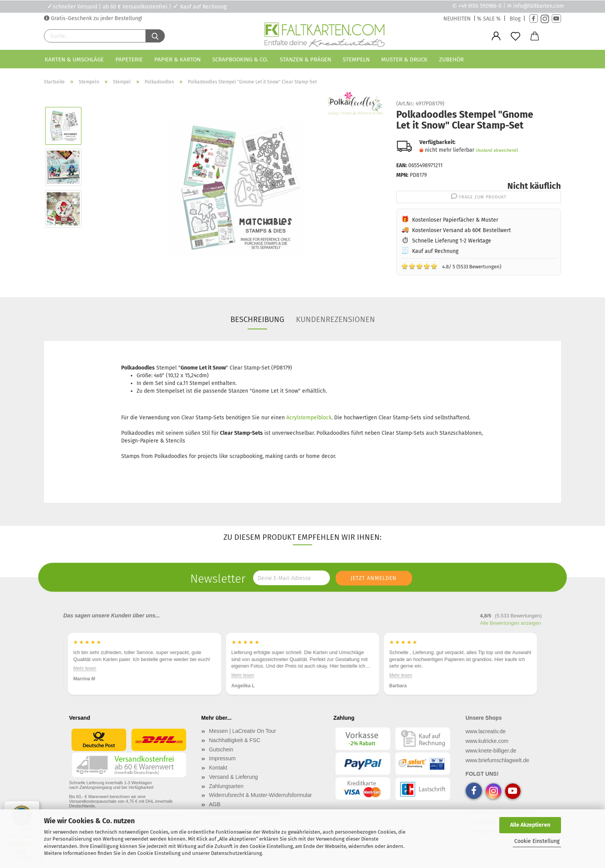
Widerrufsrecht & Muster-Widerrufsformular (261, 795)
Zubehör (451, 59)
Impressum (222, 758)
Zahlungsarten (226, 786)
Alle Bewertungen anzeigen (510, 623)
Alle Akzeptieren (530, 825)
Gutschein (221, 749)
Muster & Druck (404, 59)
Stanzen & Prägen (305, 59)
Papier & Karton (177, 59)
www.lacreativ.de (486, 731)
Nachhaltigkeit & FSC (235, 740)
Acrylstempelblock (309, 418)
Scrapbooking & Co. (240, 59)
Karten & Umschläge (74, 59)
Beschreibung (257, 319)
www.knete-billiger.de (491, 751)
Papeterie (129, 59)
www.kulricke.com (487, 741)
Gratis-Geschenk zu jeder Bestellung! (96, 18)
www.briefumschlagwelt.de (498, 760)
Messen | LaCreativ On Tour (243, 731)
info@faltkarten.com (539, 6)
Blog (515, 19)
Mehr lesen (85, 668)
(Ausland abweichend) (497, 150)
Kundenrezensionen (335, 319)
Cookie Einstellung (537, 841)
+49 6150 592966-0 (480, 6)
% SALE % (489, 19)
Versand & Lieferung (234, 777)
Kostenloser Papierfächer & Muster (455, 220)
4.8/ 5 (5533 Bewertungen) (451, 266)
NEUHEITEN (457, 19)
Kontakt (218, 768)
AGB (215, 804)
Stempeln (356, 59)
